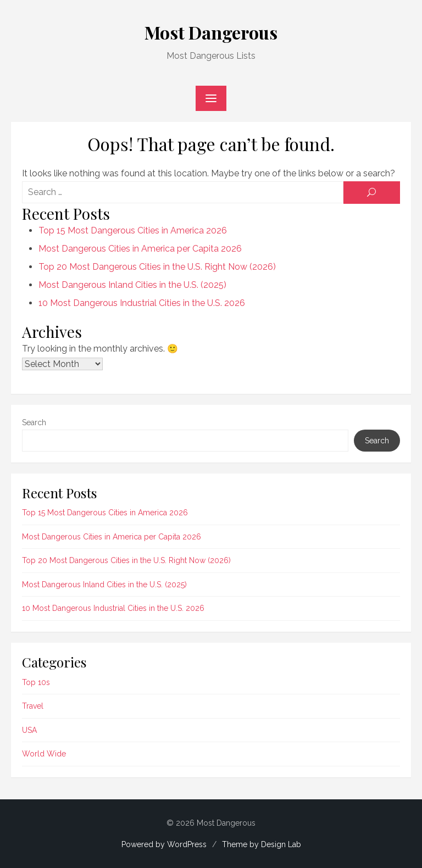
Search (34, 422)
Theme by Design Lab (262, 844)
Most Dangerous (211, 32)
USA (29, 730)
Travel (33, 706)
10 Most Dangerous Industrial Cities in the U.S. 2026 (142, 303)
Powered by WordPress (164, 844)
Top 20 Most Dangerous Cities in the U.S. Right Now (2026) (157, 267)
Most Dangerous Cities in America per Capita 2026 (140, 249)
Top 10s (36, 682)
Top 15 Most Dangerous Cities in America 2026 (133, 230)
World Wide (44, 754)
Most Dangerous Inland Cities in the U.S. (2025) (132, 285)
